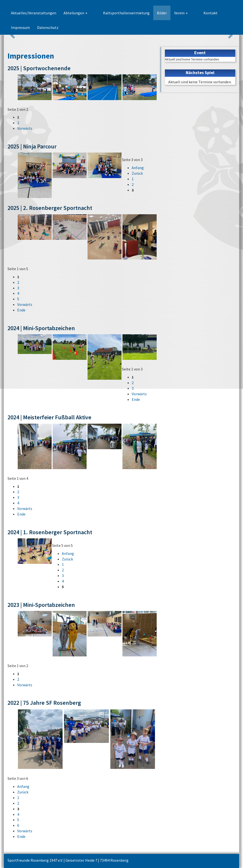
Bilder (153, 13)
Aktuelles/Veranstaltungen (34, 13)
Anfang (138, 168)
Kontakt (194, 13)
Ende (21, 310)
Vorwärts (25, 128)
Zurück (137, 173)
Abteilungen (75, 13)
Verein (172, 13)
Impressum (217, 13)
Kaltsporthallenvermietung (118, 13)
